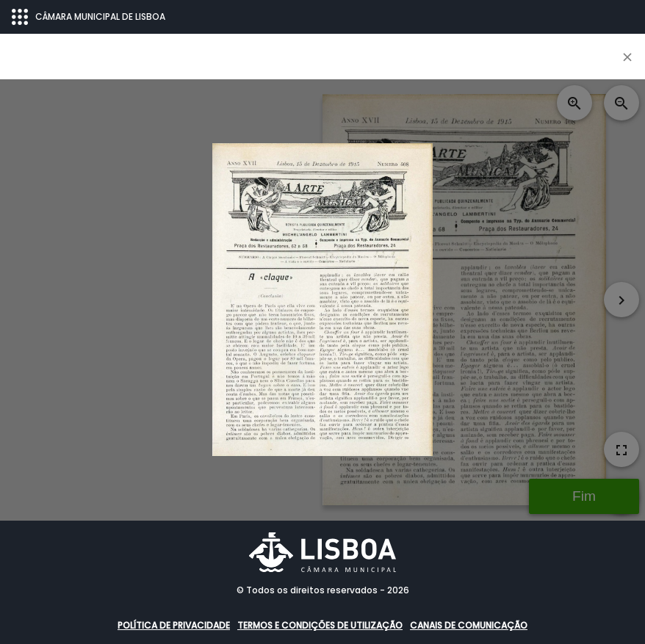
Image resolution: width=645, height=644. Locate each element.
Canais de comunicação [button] (469, 625)
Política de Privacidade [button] (174, 625)
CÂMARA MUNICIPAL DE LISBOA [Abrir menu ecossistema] (89, 17)
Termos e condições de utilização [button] (320, 625)
